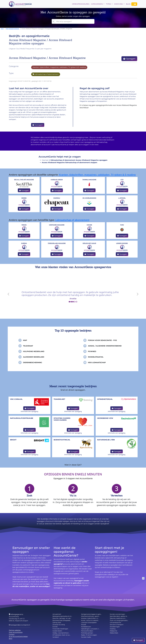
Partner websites (15, 630)
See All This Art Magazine (24, 180)
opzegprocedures (81, 4)
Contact (12, 634)
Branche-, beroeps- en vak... (62, 618)
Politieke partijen (87, 633)
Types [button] (109, 4)
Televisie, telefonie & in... (118, 618)
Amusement (57, 614)
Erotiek (55, 627)
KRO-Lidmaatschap (97, 363)
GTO (122, 180)
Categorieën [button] (97, 4)
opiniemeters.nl (105, 399)
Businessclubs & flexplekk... (62, 620)
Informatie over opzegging (29, 411)
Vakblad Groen (57, 180)
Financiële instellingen (60, 629)
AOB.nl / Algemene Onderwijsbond (105, 346)
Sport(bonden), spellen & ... (119, 616)
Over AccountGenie (16, 632)
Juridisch (56, 637)
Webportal (113, 631)
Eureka (24, 243)
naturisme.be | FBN (106, 440)
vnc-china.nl (16, 399)
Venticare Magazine (57, 225)
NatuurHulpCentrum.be (22, 418)
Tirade (24, 225)
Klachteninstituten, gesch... (90, 616)
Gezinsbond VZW (105, 418)
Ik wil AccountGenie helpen (18, 636)
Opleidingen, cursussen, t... (90, 629)
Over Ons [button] (119, 4)
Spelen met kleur (89, 243)
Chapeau (57, 198)
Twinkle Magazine (89, 180)
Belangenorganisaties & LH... (62, 616)
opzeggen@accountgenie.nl (19, 625)
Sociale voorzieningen (117, 614)
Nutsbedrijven (86, 627)
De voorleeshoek (89, 198)
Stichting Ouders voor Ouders (62, 419)
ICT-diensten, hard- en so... (62, 635)
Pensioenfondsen (87, 631)
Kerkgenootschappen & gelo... (91, 614)
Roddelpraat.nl (96, 357)
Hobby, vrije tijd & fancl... (61, 633)
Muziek (84, 625)
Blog (128, 4)
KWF (25, 340)
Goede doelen (57, 631)
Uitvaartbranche (115, 623)
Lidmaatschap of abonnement (46, 74)
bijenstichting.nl (62, 440)
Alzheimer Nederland (34, 357)
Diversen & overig (59, 625)
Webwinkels (114, 633)
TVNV (122, 225)
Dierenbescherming (33, 363)
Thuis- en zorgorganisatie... (119, 620)
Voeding (113, 629)
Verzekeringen (115, 627)
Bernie (24, 198)
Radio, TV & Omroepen (89, 635)
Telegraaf (28, 346)
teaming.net (59, 399)
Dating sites (57, 623)
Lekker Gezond (122, 243)
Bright (13, 440)
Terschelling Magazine (57, 243)
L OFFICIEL (122, 198)
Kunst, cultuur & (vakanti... (90, 620)
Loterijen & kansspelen (89, 623)
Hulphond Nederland (34, 351)
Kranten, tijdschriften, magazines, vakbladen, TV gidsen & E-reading (59, 67)
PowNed (92, 351)
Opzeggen (129, 59)
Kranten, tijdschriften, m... (90, 618)
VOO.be (89, 225)
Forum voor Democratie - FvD (102, 340)
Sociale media (86, 637)
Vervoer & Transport (117, 625)
